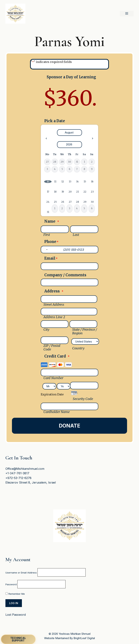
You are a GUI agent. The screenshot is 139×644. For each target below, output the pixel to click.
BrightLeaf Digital (84, 638)
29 (85, 202)
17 (48, 192)
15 (85, 182)
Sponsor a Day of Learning (71, 77)
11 (55, 182)
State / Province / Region (85, 331)
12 (63, 182)
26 (63, 202)
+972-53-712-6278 (18, 478)
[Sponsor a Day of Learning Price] (69, 98)
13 (70, 182)
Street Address (54, 305)
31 (48, 212)
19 (63, 192)
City (46, 330)
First (47, 235)
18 (55, 192)
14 (77, 182)
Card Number (53, 378)
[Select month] (69, 133)
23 (92, 192)
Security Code (83, 399)
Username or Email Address (21, 573)
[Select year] (69, 145)
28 (77, 202)
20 (70, 192)
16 (92, 182)
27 (70, 202)
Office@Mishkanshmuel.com (25, 469)
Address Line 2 (54, 317)
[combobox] (45, 250)
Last (76, 235)
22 (85, 192)
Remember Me (15, 594)
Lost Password (16, 615)
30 (92, 202)
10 (48, 182)
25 (55, 202)
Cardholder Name (57, 412)
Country (78, 348)
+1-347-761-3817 (17, 473)
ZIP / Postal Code (52, 348)
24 (48, 202)
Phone (51, 242)
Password (11, 584)
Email (51, 259)
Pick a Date (55, 121)
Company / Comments (65, 275)
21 (77, 192)
